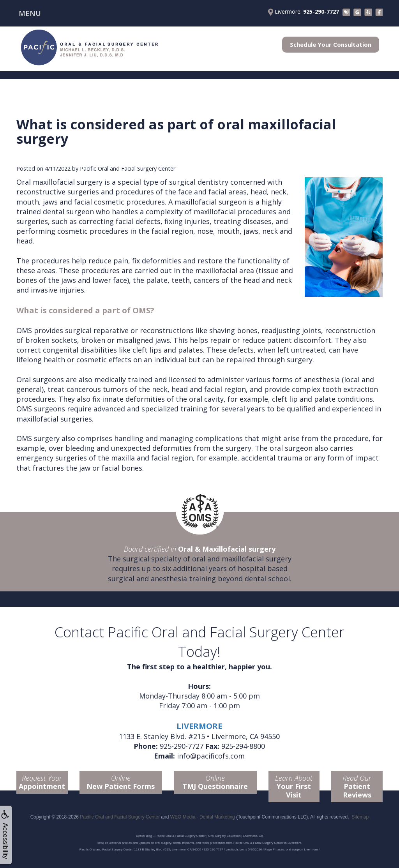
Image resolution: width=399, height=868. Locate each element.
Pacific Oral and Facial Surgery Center (120, 817)
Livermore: (304, 12)
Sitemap (360, 817)
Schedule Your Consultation (331, 44)
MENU (30, 13)
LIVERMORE (199, 726)
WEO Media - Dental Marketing (203, 817)
